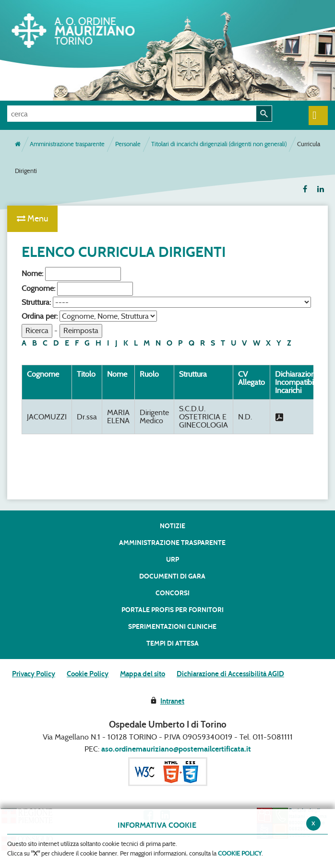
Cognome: (38, 288)
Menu (32, 219)
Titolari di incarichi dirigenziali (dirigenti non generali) (219, 144)
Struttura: (36, 302)
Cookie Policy (88, 674)
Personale (128, 144)
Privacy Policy (34, 674)
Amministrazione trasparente (67, 144)
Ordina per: (40, 316)
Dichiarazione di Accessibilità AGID (230, 674)
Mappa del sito (143, 674)
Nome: (32, 273)
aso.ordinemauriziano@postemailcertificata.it (176, 749)
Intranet (172, 701)
